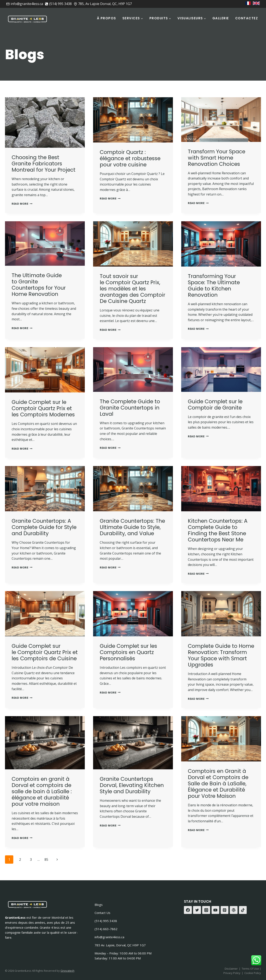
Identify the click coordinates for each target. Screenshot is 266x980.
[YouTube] (216, 910)
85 (46, 859)
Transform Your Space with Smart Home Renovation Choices (217, 158)
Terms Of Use (251, 969)
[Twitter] (197, 910)
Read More (22, 204)
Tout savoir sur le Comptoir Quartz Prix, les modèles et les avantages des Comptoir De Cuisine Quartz (132, 289)
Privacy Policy (232, 973)
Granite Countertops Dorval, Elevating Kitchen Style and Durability (132, 785)
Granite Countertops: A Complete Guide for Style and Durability (44, 527)
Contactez (247, 18)
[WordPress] (234, 910)
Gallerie (221, 18)
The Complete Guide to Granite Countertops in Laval (130, 408)
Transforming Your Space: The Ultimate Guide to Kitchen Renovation (214, 286)
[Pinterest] (225, 910)
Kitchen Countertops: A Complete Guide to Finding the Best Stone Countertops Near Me (218, 530)
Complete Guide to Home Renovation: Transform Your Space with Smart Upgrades (221, 655)
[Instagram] (206, 910)
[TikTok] (243, 910)
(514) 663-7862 (106, 929)
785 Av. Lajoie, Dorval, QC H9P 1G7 (120, 945)
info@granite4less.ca (109, 937)
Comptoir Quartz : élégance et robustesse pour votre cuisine (130, 158)
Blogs (99, 905)
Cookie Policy (253, 973)
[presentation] (45, 122)
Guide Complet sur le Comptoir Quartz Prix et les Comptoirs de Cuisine (45, 652)
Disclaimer (231, 969)
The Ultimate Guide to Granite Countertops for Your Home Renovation (39, 285)
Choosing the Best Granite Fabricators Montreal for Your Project (44, 164)
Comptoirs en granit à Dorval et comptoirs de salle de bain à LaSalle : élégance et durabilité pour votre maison (42, 791)
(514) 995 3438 (106, 921)
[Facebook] (188, 910)
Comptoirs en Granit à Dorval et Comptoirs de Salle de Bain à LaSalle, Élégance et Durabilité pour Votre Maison (218, 784)
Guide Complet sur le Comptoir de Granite (215, 405)
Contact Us (102, 913)
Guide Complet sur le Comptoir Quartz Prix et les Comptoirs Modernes (43, 408)
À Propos (107, 18)
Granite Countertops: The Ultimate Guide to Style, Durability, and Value (132, 527)
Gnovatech (67, 971)
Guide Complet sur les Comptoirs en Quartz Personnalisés (128, 652)
